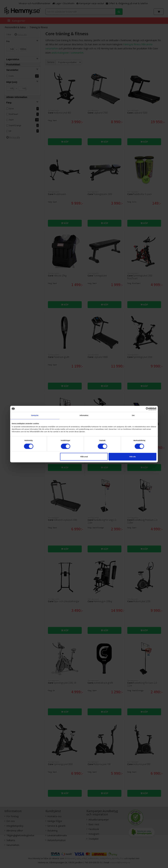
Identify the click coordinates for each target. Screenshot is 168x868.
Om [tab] (133, 416)
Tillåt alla (132, 457)
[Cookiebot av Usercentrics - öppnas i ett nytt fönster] (142, 409)
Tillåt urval (84, 457)
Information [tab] (84, 416)
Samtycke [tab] (35, 416)
